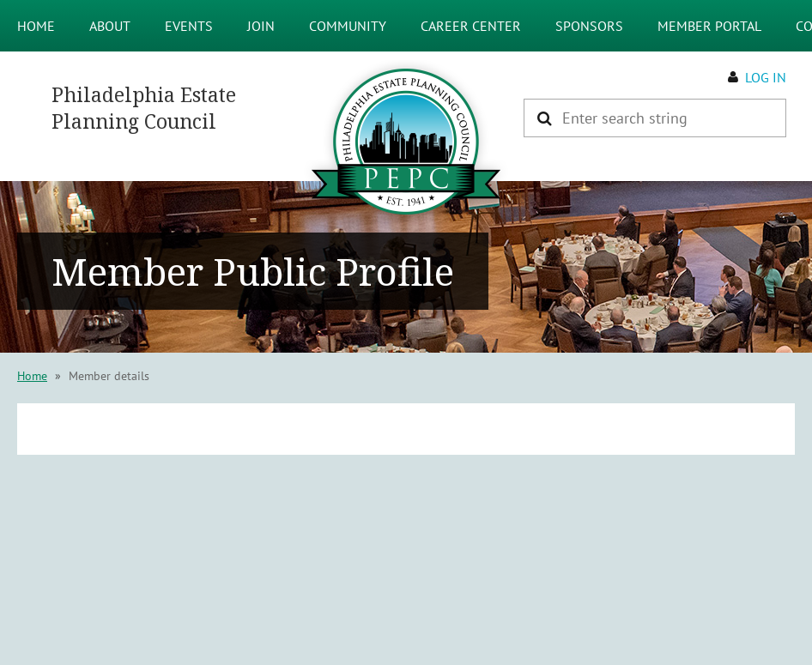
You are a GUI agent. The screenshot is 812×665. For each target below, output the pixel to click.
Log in (766, 77)
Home (32, 376)
